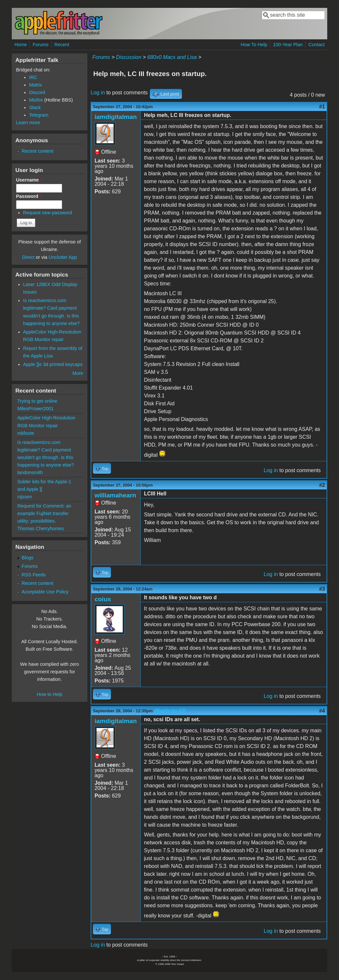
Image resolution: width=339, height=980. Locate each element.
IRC (33, 77)
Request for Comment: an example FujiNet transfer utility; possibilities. (44, 513)
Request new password (48, 213)
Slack (35, 107)
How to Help (49, 694)
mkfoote (26, 433)
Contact (316, 45)
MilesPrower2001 (36, 409)
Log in (98, 93)
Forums (41, 45)
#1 (322, 107)
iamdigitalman (116, 117)
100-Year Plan (288, 45)
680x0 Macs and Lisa (172, 57)
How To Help (254, 45)
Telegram (39, 115)
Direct (28, 257)
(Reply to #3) (170, 711)
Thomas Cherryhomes (41, 528)
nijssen (25, 497)
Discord (37, 92)
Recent (62, 45)
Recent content (37, 151)
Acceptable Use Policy (45, 592)
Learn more (28, 123)
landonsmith (30, 472)
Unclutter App (63, 257)
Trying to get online (37, 401)
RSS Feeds (34, 575)
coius (103, 599)
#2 (322, 485)
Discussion (128, 57)
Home (21, 45)
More (78, 373)
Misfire (36, 100)
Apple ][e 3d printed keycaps (53, 364)
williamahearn (115, 495)
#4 (322, 711)
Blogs (27, 558)
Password (29, 196)
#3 (322, 589)
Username (29, 180)
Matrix (36, 85)
